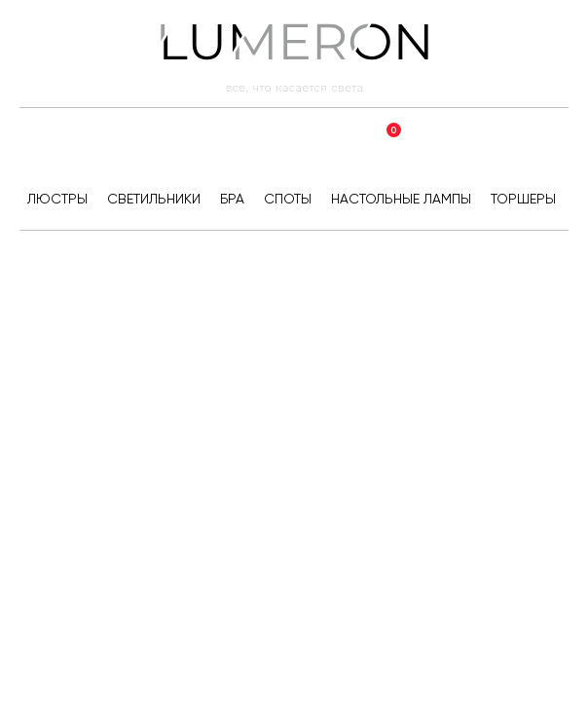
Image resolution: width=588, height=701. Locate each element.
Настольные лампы (401, 199)
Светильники (154, 199)
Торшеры (523, 199)
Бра (232, 199)
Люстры (57, 199)
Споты (288, 199)
